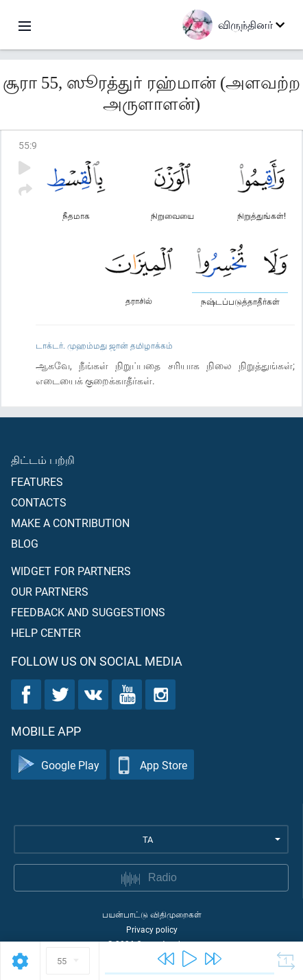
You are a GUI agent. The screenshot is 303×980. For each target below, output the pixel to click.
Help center (46, 632)
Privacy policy (152, 929)
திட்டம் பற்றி (43, 459)
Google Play (59, 765)
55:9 (28, 145)
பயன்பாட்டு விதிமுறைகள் (152, 914)
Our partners (50, 591)
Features (37, 481)
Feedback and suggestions (88, 612)
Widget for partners (71, 571)
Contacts (39, 502)
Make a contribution (70, 523)
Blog (25, 543)
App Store (152, 765)
